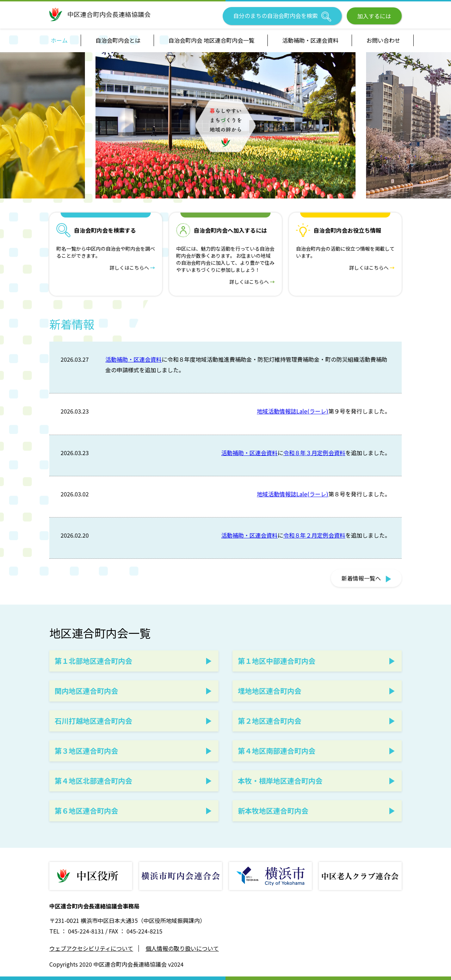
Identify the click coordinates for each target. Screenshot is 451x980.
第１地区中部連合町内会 (277, 661)
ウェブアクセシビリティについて (91, 948)
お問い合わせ (383, 40)
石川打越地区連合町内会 (93, 721)
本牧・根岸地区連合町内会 (280, 781)
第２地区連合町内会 (270, 721)
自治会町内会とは (118, 40)
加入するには (374, 16)
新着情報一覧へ (366, 578)
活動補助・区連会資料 (310, 40)
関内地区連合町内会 (86, 691)
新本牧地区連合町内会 (273, 811)
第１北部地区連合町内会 (93, 661)
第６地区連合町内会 (86, 811)
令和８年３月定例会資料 (314, 453)
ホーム (59, 40)
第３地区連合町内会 (86, 751)
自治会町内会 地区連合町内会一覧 (211, 40)
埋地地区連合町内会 (270, 691)
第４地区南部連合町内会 (277, 751)
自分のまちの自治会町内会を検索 (282, 16)
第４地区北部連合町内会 (93, 781)
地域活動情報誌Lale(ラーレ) (293, 411)
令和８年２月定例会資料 (314, 535)
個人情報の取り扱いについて (182, 948)
